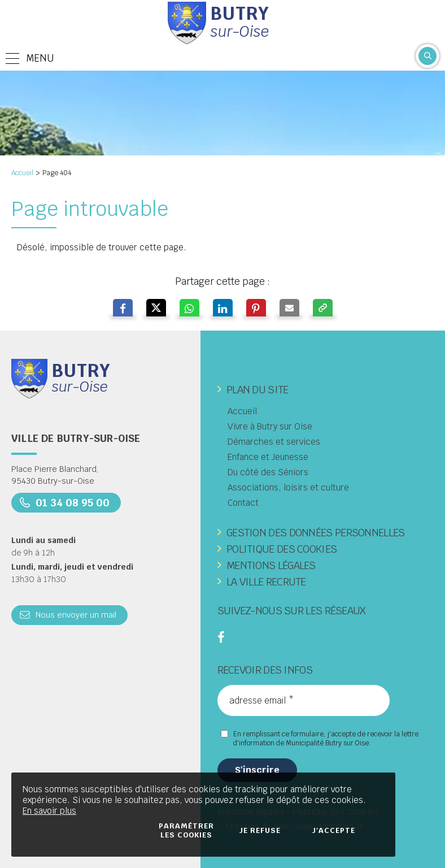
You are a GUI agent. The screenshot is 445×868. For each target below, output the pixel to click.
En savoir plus (49, 811)
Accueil (22, 173)
